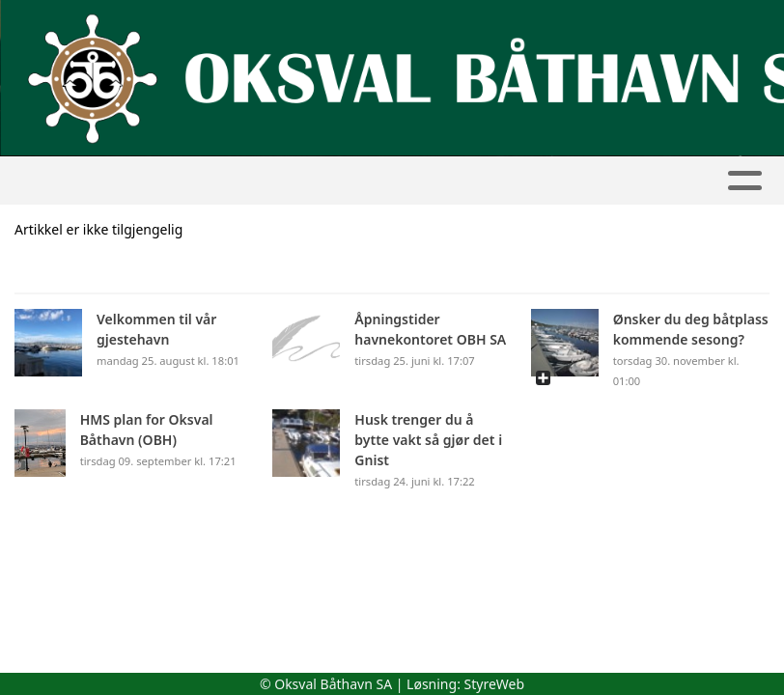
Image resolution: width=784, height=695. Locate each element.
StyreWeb (495, 684)
